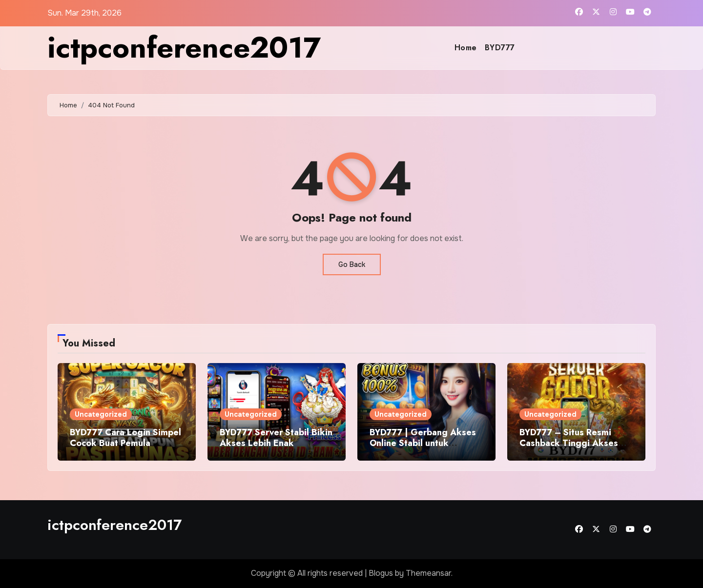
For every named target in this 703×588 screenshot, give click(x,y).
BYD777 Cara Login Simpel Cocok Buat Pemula (125, 438)
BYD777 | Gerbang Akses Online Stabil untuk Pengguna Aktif (423, 443)
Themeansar (428, 573)
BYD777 (500, 48)
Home (466, 48)
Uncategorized (101, 414)
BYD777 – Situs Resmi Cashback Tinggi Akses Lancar (569, 443)
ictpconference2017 (184, 48)
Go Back (352, 264)
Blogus (381, 573)
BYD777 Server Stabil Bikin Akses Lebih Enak (276, 438)
